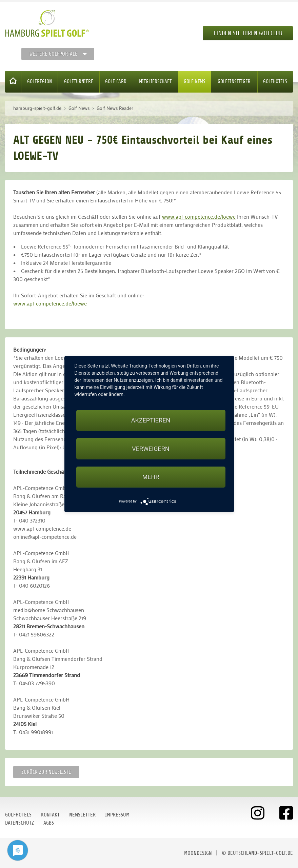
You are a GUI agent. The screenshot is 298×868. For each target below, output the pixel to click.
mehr (151, 477)
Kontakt (50, 815)
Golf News (195, 82)
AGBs (49, 823)
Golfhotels (275, 82)
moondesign (198, 853)
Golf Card (116, 82)
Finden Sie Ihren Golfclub (248, 33)
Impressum (117, 815)
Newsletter (82, 815)
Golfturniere (79, 82)
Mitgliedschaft (155, 82)
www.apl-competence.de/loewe (199, 216)
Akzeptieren (151, 420)
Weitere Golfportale (54, 54)
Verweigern (151, 449)
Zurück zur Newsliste (46, 772)
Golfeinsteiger (234, 82)
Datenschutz (19, 823)
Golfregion (39, 82)
